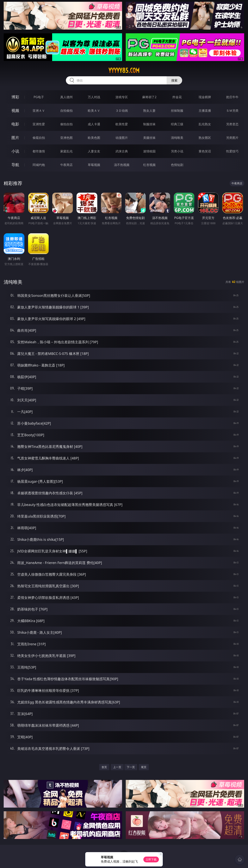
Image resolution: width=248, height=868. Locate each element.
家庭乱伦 (66, 151)
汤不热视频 (122, 165)
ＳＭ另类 (232, 111)
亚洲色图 (66, 138)
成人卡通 (94, 124)
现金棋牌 (205, 97)
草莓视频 (94, 165)
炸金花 (177, 97)
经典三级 (177, 124)
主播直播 (205, 111)
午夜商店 (66, 165)
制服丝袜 (149, 124)
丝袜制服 (177, 111)
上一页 (117, 767)
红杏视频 (149, 165)
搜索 (174, 80)
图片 (15, 138)
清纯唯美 (177, 138)
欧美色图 (94, 138)
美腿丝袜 (149, 138)
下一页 (131, 767)
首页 (104, 767)
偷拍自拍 (66, 124)
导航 (15, 165)
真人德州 (66, 97)
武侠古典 (122, 151)
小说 (15, 151)
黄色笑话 (205, 151)
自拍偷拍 (66, 111)
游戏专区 (122, 97)
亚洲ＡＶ (39, 111)
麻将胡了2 (149, 97)
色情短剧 (177, 165)
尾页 (144, 767)
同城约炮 (39, 165)
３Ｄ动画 (122, 111)
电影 (15, 124)
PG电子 (39, 97)
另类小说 (177, 151)
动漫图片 (122, 138)
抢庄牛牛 (232, 97)
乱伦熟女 (205, 124)
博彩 (15, 97)
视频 (15, 110)
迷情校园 (149, 151)
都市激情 (39, 151)
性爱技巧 (232, 151)
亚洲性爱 (39, 124)
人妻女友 (94, 151)
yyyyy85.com (124, 70)
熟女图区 (205, 138)
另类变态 (232, 124)
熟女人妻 (149, 111)
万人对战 (94, 97)
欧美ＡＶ (94, 111)
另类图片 (232, 138)
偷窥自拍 (39, 138)
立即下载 (151, 859)
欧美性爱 (122, 124)
